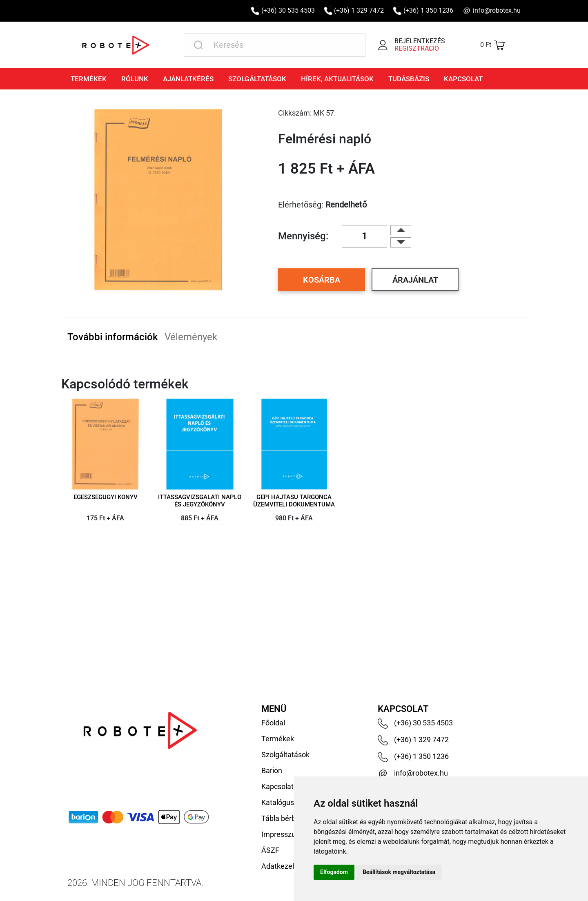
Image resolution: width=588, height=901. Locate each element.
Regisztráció (417, 49)
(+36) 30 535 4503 (288, 11)
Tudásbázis (409, 79)
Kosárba (322, 280)
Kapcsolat (463, 79)
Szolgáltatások (257, 79)
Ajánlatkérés (188, 79)
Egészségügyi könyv (106, 497)
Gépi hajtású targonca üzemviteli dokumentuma (294, 501)
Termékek (89, 79)
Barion (272, 771)
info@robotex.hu (497, 11)
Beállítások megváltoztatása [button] (399, 872)
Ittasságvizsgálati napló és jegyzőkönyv (200, 501)
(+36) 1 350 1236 (428, 11)
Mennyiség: (303, 236)
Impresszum (282, 834)
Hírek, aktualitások (337, 79)
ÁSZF (270, 850)
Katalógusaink (284, 802)
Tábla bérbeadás (288, 818)
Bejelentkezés (420, 41)
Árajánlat (415, 280)
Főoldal (273, 723)
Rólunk (135, 79)
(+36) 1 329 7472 (359, 11)
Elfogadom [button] (334, 872)
